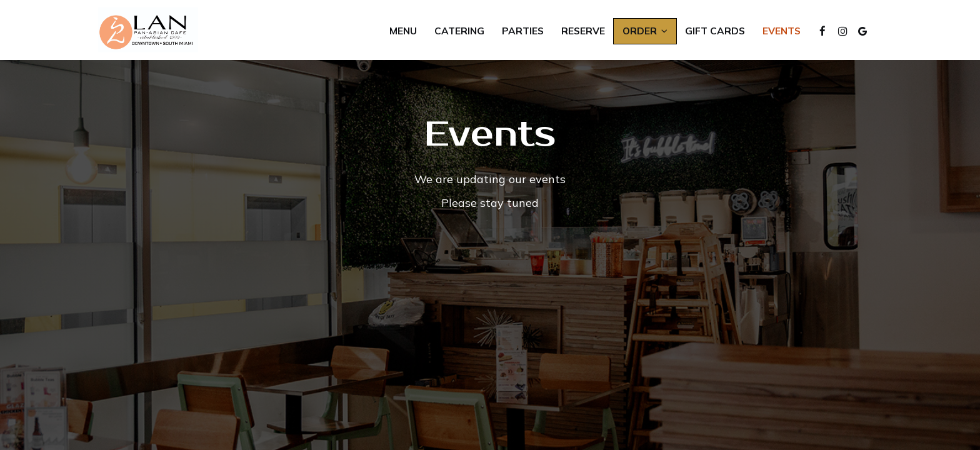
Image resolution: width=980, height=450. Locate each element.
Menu (403, 31)
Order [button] (645, 31)
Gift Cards (715, 31)
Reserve (583, 31)
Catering (459, 31)
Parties (523, 31)
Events (782, 31)
